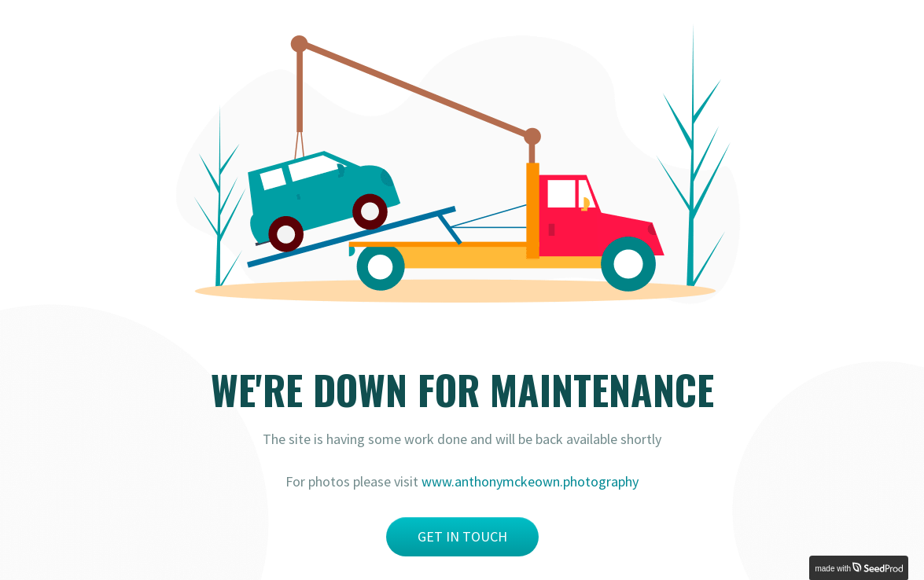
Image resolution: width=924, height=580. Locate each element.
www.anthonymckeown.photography (530, 481)
